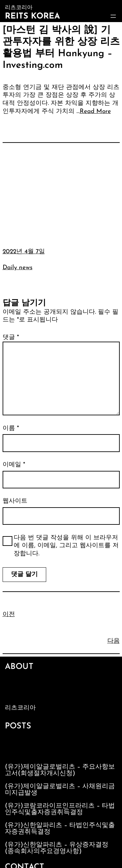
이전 (9, 615)
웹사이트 (15, 501)
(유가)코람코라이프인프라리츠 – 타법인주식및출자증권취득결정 (60, 809)
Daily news (18, 268)
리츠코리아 (20, 708)
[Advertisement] (61, 190)
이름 (11, 428)
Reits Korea (32, 16)
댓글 (11, 338)
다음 (114, 641)
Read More (95, 112)
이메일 (14, 465)
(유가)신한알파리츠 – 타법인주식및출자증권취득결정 (60, 829)
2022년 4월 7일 (24, 252)
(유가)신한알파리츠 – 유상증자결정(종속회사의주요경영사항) (57, 848)
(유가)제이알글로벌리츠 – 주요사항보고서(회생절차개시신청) (60, 770)
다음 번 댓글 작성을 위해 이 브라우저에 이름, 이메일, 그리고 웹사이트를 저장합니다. (66, 546)
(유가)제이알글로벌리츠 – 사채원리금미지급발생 (60, 790)
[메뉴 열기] (113, 16)
